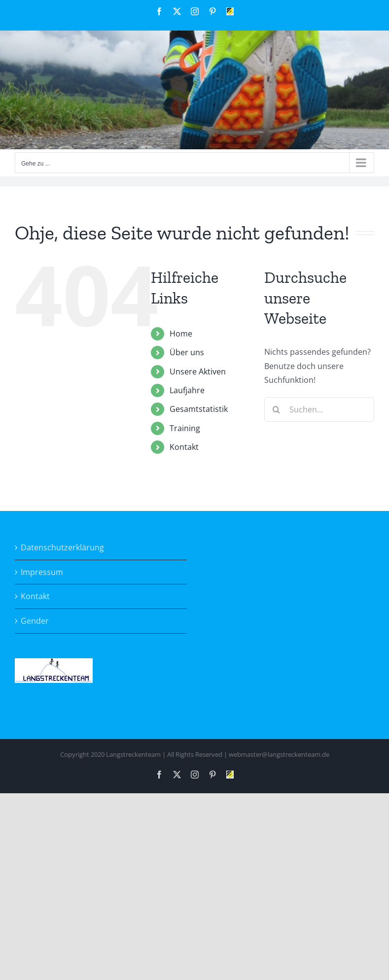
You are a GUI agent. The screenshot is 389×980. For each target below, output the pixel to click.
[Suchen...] (319, 409)
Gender (35, 621)
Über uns (187, 352)
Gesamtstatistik (199, 409)
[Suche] (277, 409)
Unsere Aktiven (198, 372)
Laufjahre (187, 390)
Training (185, 428)
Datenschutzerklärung (62, 547)
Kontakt (184, 447)
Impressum (42, 572)
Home (181, 334)
